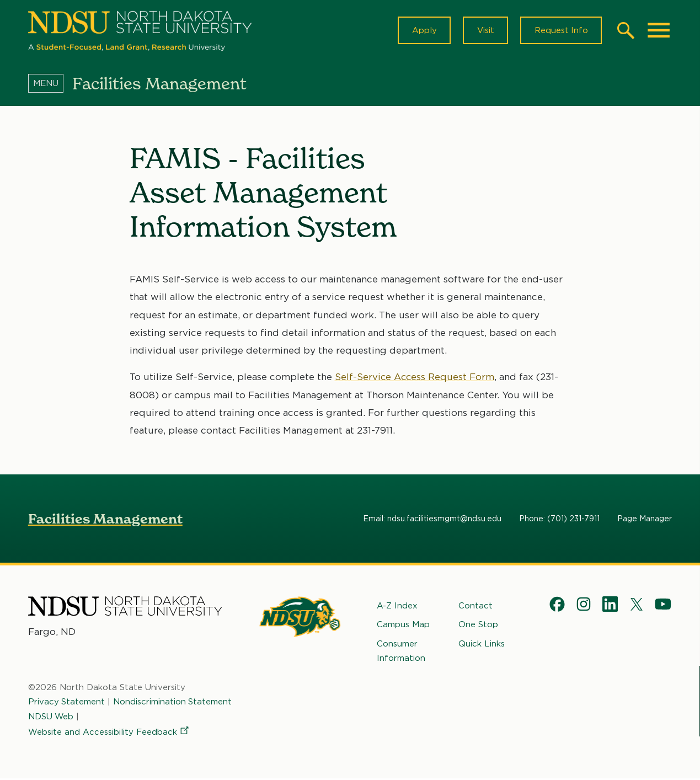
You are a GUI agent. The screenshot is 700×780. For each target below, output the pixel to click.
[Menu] (50, 84)
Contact (475, 607)
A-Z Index (397, 607)
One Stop (478, 626)
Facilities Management (105, 520)
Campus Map (403, 626)
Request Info (560, 31)
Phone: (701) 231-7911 (559, 520)
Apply (422, 31)
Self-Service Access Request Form (415, 378)
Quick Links (482, 645)
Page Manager (645, 520)
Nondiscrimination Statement (173, 703)
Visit (484, 31)
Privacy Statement (67, 703)
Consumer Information (401, 652)
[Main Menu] (659, 31)
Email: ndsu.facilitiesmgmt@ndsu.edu (432, 520)
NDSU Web (51, 718)
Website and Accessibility (109, 733)
